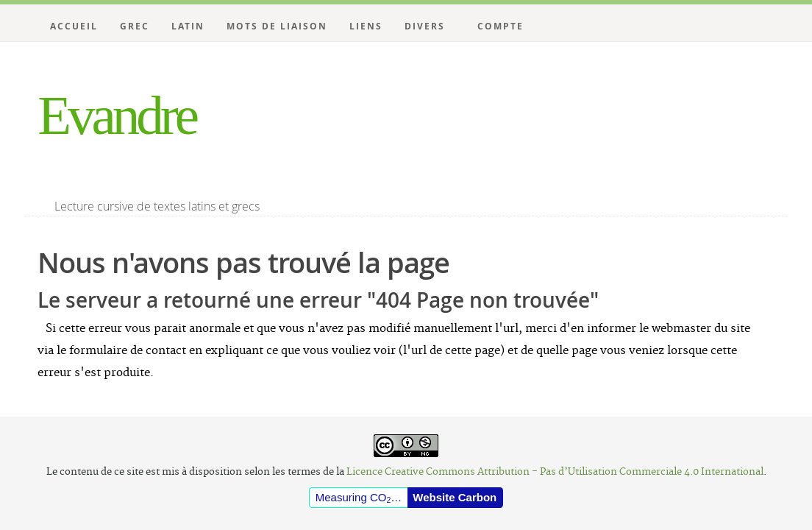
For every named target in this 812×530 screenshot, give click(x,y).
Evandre (117, 115)
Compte (501, 26)
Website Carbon (455, 497)
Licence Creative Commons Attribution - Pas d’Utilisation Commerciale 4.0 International (555, 472)
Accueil (74, 26)
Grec (135, 26)
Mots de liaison (277, 26)
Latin (188, 26)
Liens (366, 26)
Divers (425, 26)
